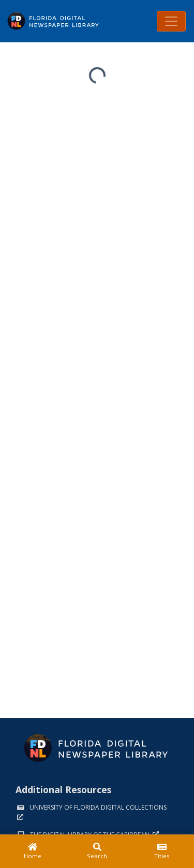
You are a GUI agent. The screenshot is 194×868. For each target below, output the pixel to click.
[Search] (97, 851)
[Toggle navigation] (171, 21)
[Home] (32, 851)
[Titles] (162, 851)
